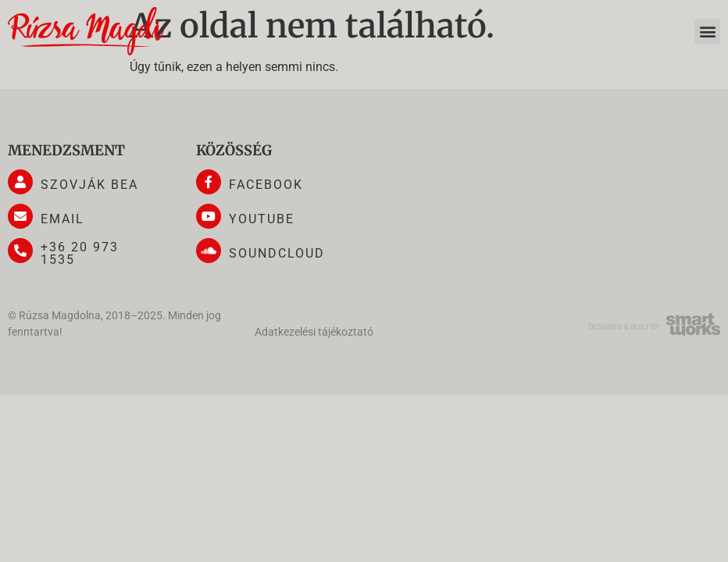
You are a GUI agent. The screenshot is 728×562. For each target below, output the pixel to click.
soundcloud (277, 253)
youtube (262, 219)
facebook (266, 185)
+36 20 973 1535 (80, 253)
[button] (707, 32)
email (62, 219)
